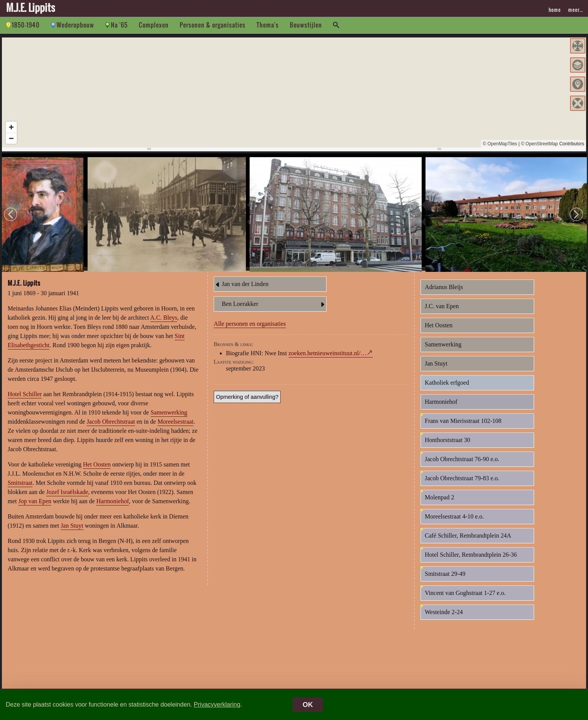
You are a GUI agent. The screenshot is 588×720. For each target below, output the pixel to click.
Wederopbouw (75, 25)
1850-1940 (26, 25)
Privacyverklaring (217, 705)
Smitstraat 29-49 (445, 580)
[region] (294, 93)
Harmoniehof (113, 508)
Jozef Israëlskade (67, 498)
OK (308, 705)
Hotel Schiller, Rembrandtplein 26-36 (471, 561)
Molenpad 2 (439, 504)
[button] (578, 46)
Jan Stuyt (72, 532)
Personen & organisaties (213, 25)
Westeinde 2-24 (444, 618)
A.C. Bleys (164, 324)
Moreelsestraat (175, 428)
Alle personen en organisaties (250, 330)
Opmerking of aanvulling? (247, 403)
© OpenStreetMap (539, 144)
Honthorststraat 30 (447, 446)
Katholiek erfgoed (447, 389)
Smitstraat (20, 489)
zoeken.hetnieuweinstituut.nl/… (328, 360)
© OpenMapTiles (500, 144)
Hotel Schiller (25, 401)
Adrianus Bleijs (444, 293)
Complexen (154, 25)
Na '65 (119, 25)
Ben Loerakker (274, 311)
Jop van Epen (35, 508)
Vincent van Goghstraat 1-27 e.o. (465, 599)
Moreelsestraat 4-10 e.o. (454, 523)
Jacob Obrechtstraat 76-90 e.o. (462, 466)
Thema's (268, 25)
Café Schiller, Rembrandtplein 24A (468, 542)
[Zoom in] (11, 127)
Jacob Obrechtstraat (111, 428)
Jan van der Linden (241, 291)
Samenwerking (169, 419)
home (555, 10)
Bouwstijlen (306, 25)
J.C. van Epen (442, 313)
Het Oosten (97, 471)
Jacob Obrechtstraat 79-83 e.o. (462, 485)
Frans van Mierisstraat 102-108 (463, 427)
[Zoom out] (11, 138)
